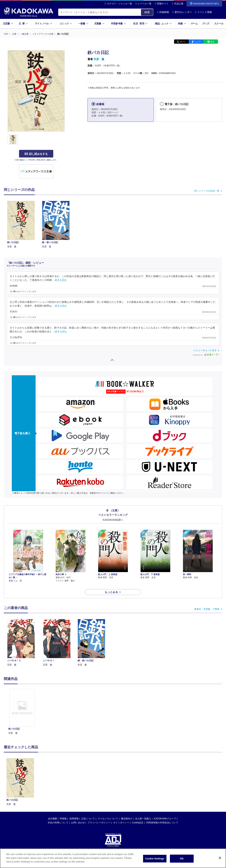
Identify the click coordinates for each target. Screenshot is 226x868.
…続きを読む (60, 280)
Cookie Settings (155, 859)
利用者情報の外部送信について (162, 816)
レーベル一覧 (145, 4)
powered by (206, 355)
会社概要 (53, 812)
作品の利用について (58, 816)
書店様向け (127, 812)
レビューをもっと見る (205, 350)
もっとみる (111, 585)
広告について (88, 812)
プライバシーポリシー (99, 816)
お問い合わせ (78, 816)
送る (212, 42)
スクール (219, 24)
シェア (198, 42)
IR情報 (63, 812)
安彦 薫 (99, 59)
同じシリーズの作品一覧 (207, 191)
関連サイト (163, 4)
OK (182, 859)
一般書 (83, 24)
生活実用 (140, 24)
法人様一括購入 (143, 812)
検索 (147, 12)
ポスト (183, 42)
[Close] (220, 858)
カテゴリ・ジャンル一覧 (119, 4)
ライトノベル (44, 24)
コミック (66, 24)
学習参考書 (119, 24)
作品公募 (179, 4)
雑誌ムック (163, 24)
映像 (182, 24)
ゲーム (194, 24)
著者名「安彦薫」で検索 (207, 602)
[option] (22, 705)
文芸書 (8, 24)
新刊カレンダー (182, 12)
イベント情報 (203, 12)
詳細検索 (163, 12)
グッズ (206, 24)
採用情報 (74, 812)
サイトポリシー (121, 816)
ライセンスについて (108, 812)
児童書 (99, 24)
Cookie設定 (138, 816)
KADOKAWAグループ (165, 812)
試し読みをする (36, 154)
